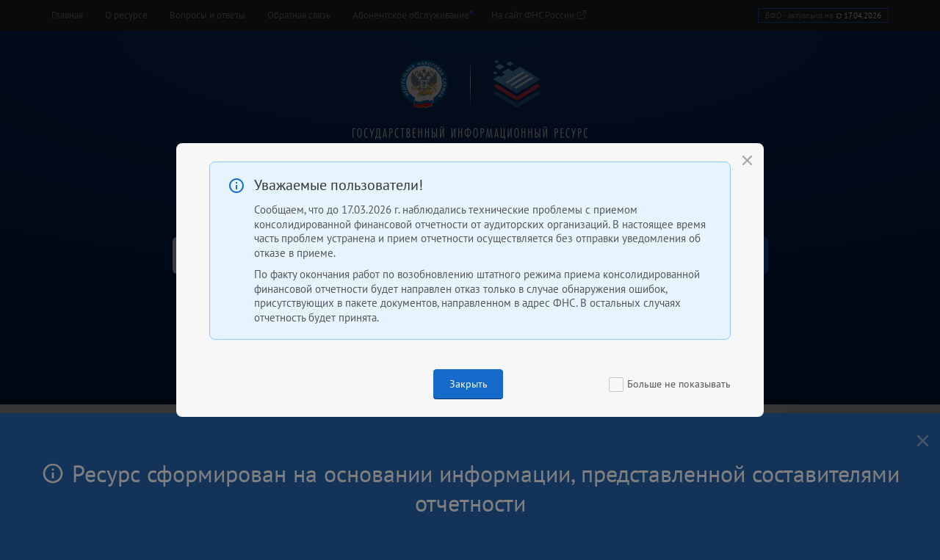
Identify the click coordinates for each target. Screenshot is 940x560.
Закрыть (469, 384)
